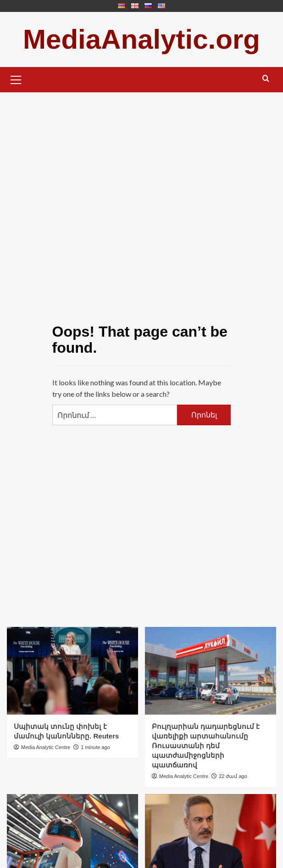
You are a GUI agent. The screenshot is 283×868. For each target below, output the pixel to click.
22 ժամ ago (233, 776)
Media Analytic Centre (46, 747)
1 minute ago (95, 747)
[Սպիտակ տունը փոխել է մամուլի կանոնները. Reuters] (72, 671)
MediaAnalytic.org (141, 39)
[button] (16, 79)
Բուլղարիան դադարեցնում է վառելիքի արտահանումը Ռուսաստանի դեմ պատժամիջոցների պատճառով (206, 746)
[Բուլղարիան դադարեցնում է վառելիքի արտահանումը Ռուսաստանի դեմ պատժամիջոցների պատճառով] (211, 671)
